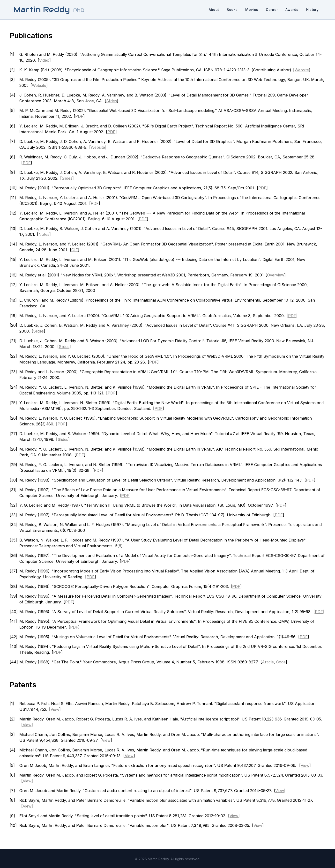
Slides (112, 101)
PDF (79, 116)
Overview (276, 275)
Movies (252, 10)
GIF (75, 250)
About (214, 10)
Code (281, 662)
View (55, 709)
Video (44, 60)
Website (302, 70)
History (312, 10)
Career (272, 10)
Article (268, 662)
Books (232, 10)
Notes (44, 234)
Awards (292, 10)
